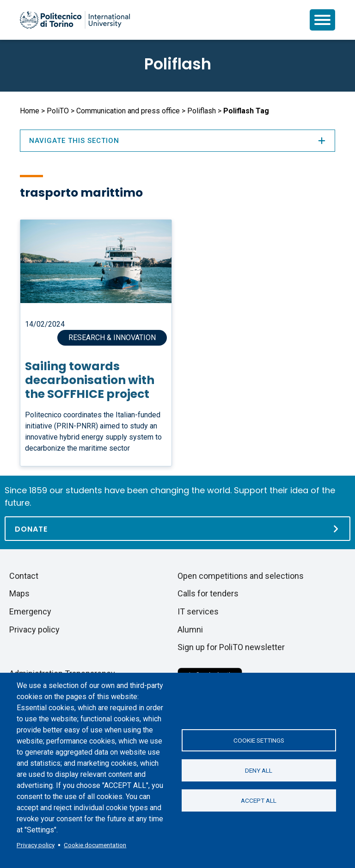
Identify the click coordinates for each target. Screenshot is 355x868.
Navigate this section (177, 141)
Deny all (259, 770)
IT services (198, 611)
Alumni (190, 629)
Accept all (259, 800)
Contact (24, 576)
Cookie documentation (95, 845)
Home (30, 111)
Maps (19, 593)
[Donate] (177, 529)
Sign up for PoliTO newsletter (231, 647)
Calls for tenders (208, 593)
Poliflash (178, 64)
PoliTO (58, 111)
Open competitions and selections (241, 576)
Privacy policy (36, 845)
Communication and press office (128, 111)
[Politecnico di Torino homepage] (75, 20)
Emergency (30, 611)
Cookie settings (259, 740)
